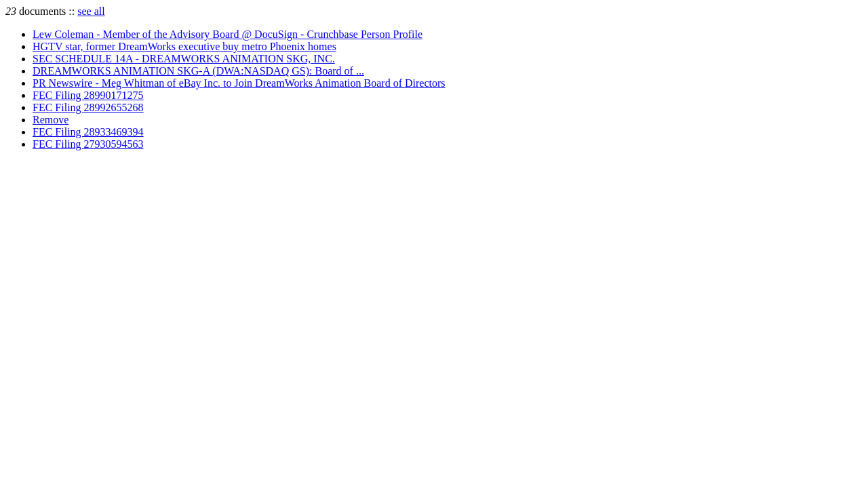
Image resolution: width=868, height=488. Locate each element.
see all (91, 11)
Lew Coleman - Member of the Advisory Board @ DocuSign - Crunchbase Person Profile (228, 34)
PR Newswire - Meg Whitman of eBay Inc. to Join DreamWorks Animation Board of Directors (239, 83)
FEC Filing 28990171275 (88, 95)
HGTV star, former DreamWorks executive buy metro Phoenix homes (184, 46)
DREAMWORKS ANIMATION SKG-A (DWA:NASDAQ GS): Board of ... (198, 71)
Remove (51, 120)
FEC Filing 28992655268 (88, 107)
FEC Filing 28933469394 (88, 132)
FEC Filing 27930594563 (88, 144)
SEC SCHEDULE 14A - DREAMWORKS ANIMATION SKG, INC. (184, 59)
